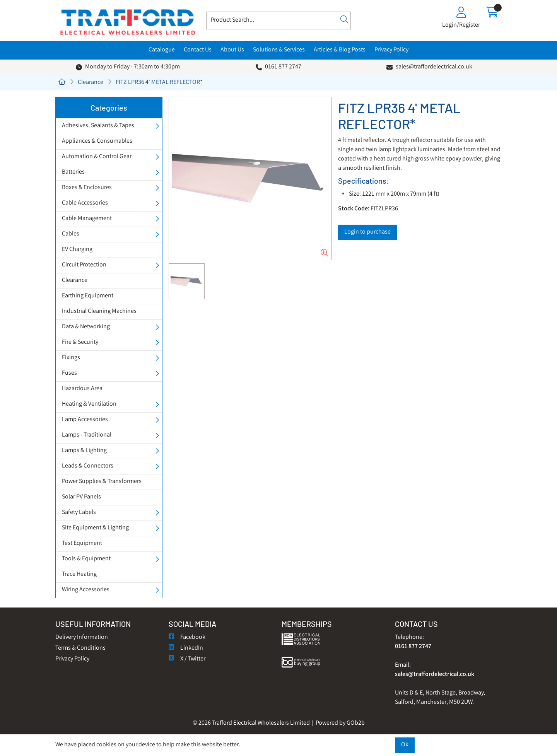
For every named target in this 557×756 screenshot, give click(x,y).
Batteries (73, 172)
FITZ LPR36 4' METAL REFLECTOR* (159, 83)
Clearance (91, 83)
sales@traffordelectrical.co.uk (434, 67)
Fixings (71, 358)
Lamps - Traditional (87, 435)
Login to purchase (367, 232)
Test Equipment (82, 544)
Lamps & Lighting (84, 451)
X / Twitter (187, 659)
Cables (71, 234)
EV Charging (77, 250)
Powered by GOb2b (340, 723)
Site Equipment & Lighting (95, 528)
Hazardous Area (82, 389)
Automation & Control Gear (97, 157)
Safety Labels (79, 513)
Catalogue (162, 50)
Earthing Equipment (88, 296)
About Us (232, 50)
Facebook (187, 637)
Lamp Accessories (85, 420)
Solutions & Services (279, 50)
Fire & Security (80, 342)
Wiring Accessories (86, 590)
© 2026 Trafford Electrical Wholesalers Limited (251, 723)
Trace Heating (79, 574)
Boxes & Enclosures (87, 188)
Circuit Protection (84, 265)
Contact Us (198, 50)
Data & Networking (86, 327)
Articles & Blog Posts (340, 50)
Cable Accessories (85, 203)
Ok (405, 745)
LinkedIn (186, 648)
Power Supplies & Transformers (102, 482)
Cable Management (87, 219)
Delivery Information (82, 637)
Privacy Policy (391, 50)
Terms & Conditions (80, 648)
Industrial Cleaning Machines (99, 311)
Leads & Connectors (88, 466)
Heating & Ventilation (89, 404)
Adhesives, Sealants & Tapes (98, 126)
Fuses (69, 373)
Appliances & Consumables (97, 141)
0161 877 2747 (283, 67)
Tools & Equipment (86, 559)
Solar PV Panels (81, 497)
